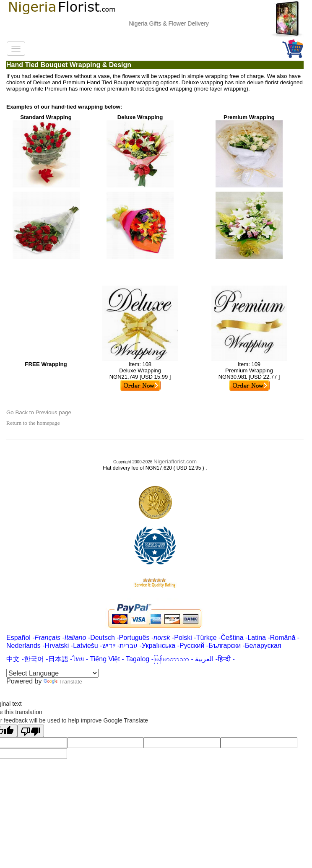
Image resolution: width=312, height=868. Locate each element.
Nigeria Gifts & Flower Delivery (175, 23)
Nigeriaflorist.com (175, 461)
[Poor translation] (31, 731)
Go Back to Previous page (39, 412)
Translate (63, 682)
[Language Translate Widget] (52, 673)
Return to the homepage (33, 423)
